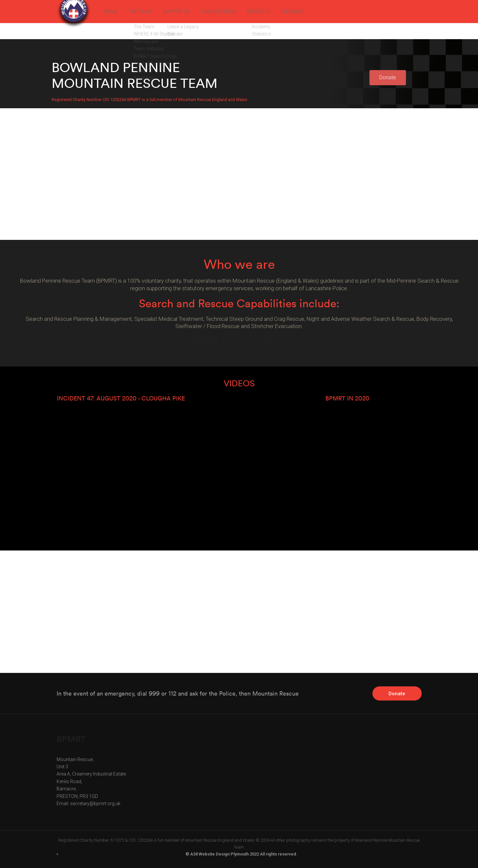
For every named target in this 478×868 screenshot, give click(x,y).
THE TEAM (144, 11)
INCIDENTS (278, 11)
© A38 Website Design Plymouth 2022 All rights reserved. (241, 854)
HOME (112, 11)
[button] (388, 78)
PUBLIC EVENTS (233, 11)
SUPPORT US (185, 11)
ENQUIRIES (316, 11)
